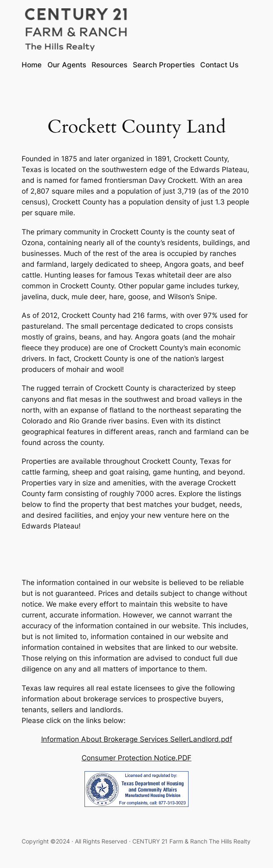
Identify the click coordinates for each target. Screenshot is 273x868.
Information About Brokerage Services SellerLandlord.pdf (137, 739)
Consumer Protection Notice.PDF (136, 758)
